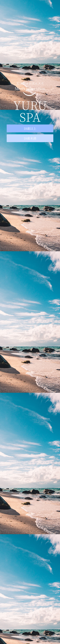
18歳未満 (30, 138)
